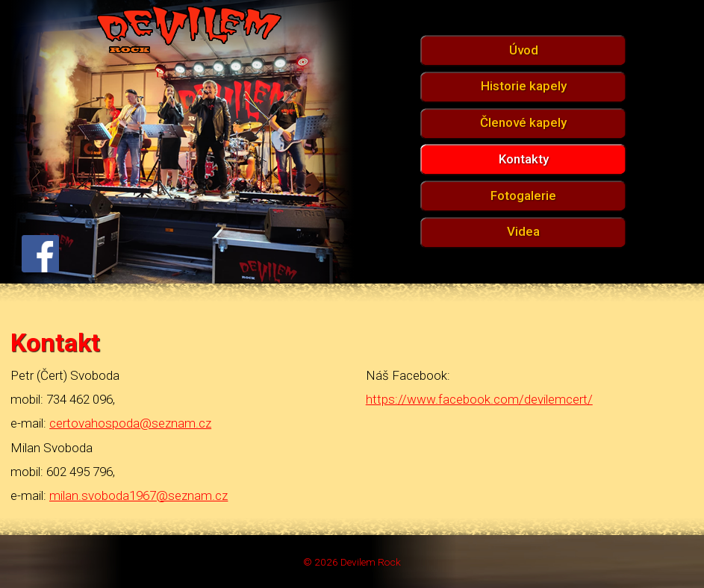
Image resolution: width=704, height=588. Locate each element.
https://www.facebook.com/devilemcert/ (479, 399)
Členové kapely (523, 122)
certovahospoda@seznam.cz (130, 423)
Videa (523, 231)
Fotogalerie (523, 196)
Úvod (524, 50)
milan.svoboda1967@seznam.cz (138, 495)
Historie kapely (524, 86)
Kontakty (524, 159)
